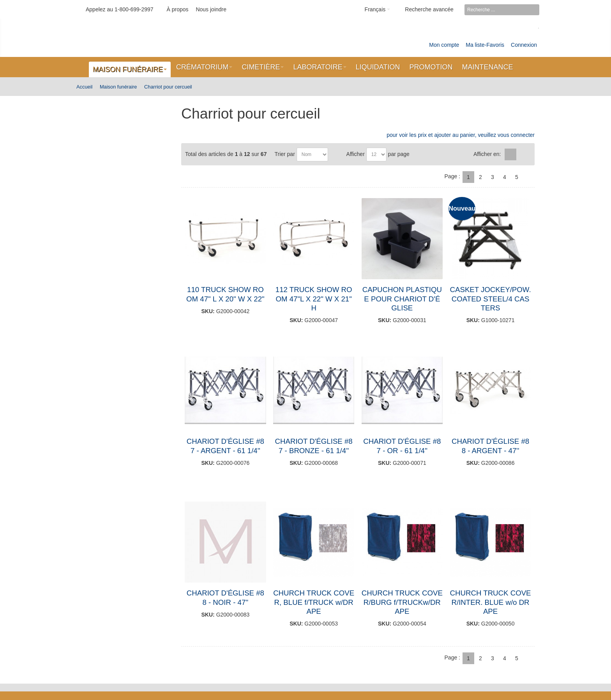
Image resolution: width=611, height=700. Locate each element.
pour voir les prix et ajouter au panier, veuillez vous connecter (461, 135)
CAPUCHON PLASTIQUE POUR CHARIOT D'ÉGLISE (402, 299)
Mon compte (444, 45)
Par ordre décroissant (336, 154)
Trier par (284, 154)
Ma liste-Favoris (485, 45)
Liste (523, 154)
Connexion (524, 45)
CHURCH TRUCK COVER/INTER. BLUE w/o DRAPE (491, 602)
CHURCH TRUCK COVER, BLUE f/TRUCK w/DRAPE (314, 602)
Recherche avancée (429, 9)
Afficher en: (487, 154)
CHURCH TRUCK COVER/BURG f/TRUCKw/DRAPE (402, 602)
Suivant (529, 177)
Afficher (356, 154)
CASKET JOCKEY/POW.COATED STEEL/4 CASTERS (491, 299)
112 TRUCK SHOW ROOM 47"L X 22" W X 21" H (314, 299)
